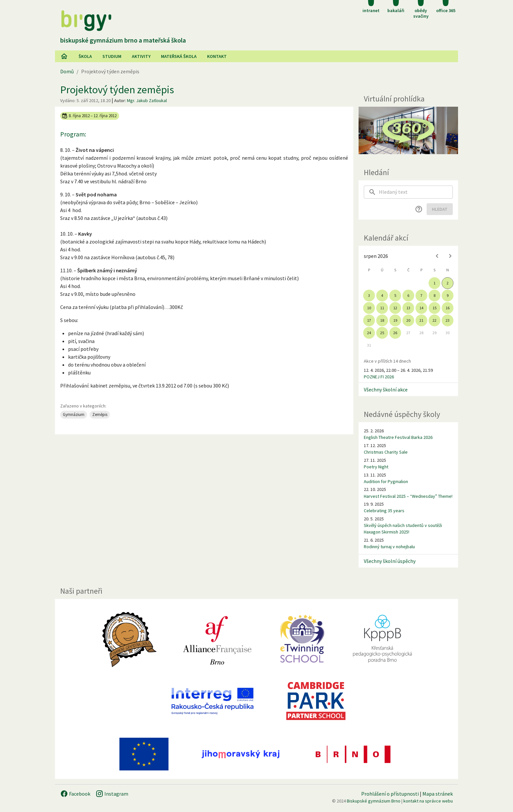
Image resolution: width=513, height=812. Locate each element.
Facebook (75, 794)
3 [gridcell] (369, 295)
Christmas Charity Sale (386, 452)
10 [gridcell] (369, 308)
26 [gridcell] (395, 333)
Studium (112, 56)
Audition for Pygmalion (386, 481)
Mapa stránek (438, 794)
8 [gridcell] (434, 295)
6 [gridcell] (408, 295)
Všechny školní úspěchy (390, 561)
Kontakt (217, 56)
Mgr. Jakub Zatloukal (147, 100)
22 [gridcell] (434, 320)
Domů (67, 71)
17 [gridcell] (369, 320)
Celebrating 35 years (384, 511)
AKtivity (141, 56)
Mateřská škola (179, 56)
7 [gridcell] (421, 295)
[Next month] (450, 256)
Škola (85, 56)
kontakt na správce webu (428, 801)
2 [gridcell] (448, 283)
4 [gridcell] (382, 295)
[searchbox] (416, 192)
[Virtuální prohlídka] (408, 130)
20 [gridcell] (408, 320)
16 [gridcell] (448, 308)
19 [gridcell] (395, 320)
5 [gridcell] (395, 295)
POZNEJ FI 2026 (379, 377)
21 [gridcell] (421, 320)
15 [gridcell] (434, 308)
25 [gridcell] (382, 333)
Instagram (112, 794)
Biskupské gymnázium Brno (374, 801)
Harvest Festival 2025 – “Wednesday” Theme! (408, 496)
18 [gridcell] (382, 320)
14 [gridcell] (421, 308)
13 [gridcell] (408, 308)
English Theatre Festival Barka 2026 (398, 437)
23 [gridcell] (448, 320)
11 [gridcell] (382, 308)
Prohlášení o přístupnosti (390, 794)
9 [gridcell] (448, 295)
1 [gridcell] (434, 283)
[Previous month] (437, 256)
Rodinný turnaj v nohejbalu (389, 547)
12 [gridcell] (395, 308)
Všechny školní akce (386, 389)
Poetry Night (376, 467)
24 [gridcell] (369, 333)
